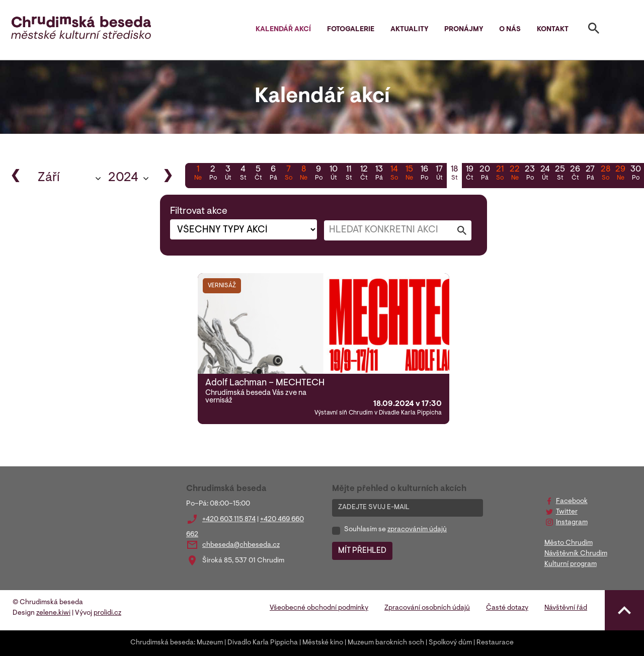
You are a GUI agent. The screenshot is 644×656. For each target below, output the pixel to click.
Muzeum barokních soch (386, 643)
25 (560, 174)
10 (334, 174)
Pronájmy (464, 30)
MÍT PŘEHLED (362, 551)
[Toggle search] (594, 30)
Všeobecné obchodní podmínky (319, 608)
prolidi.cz (107, 613)
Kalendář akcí (283, 30)
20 (485, 174)
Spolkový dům (450, 643)
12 (364, 174)
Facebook (572, 502)
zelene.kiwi (53, 613)
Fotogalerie (351, 30)
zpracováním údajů (417, 530)
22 (515, 174)
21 (500, 174)
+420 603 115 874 (229, 520)
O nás (510, 30)
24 (545, 174)
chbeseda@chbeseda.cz (241, 545)
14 (394, 174)
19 (469, 174)
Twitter (567, 512)
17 (439, 174)
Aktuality (409, 30)
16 (424, 174)
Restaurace (495, 643)
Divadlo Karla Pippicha (263, 643)
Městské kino (323, 643)
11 (349, 174)
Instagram (572, 523)
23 (530, 174)
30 (635, 174)
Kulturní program (571, 564)
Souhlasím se (395, 530)
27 (590, 174)
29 (620, 174)
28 (605, 174)
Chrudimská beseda (162, 643)
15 (409, 174)
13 (379, 174)
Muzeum (210, 643)
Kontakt (553, 30)
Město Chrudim (569, 543)
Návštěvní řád (566, 608)
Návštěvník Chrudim (576, 554)
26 (575, 174)
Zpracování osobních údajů (427, 608)
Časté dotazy (507, 608)
